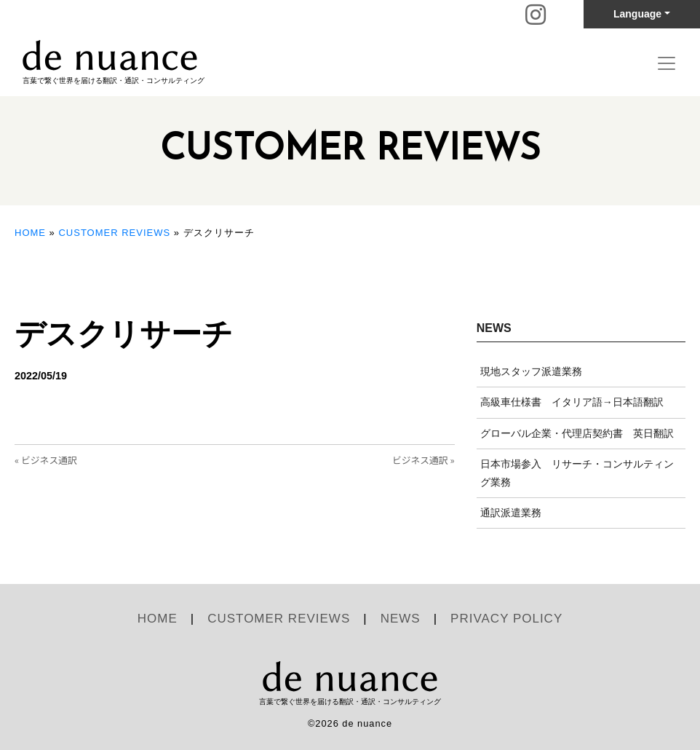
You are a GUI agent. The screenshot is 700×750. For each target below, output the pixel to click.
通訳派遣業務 (511, 513)
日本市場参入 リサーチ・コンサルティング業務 (577, 473)
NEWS (401, 619)
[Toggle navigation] (667, 63)
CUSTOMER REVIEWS (114, 233)
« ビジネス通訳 (46, 460)
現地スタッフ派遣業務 (531, 371)
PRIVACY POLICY (506, 619)
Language (637, 14)
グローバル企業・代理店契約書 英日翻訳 (577, 433)
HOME (30, 233)
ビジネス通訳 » (423, 460)
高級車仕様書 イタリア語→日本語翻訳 (572, 402)
